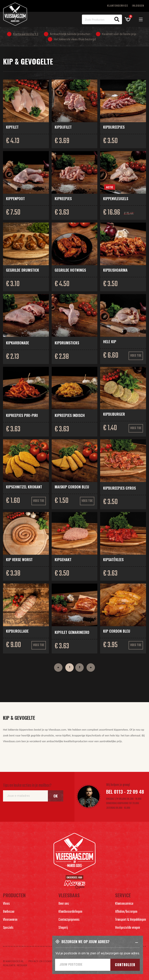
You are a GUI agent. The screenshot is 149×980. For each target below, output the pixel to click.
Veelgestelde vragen (128, 928)
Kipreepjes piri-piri (22, 415)
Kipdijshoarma (115, 270)
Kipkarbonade (18, 343)
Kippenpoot (15, 199)
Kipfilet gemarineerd (72, 632)
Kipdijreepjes (114, 127)
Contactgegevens (69, 920)
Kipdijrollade (17, 631)
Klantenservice (118, 6)
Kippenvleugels (116, 199)
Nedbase (22, 965)
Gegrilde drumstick (23, 270)
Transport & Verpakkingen (131, 920)
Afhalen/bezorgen (126, 912)
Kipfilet (12, 127)
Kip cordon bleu (117, 631)
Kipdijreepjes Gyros (119, 488)
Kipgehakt (63, 560)
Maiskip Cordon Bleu (72, 487)
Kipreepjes (63, 199)
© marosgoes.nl (13, 961)
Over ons (64, 904)
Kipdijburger (114, 414)
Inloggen (138, 6)
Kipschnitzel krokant (24, 487)
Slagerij (63, 928)
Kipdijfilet (63, 127)
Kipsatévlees (113, 560)
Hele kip (110, 342)
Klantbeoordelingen (70, 912)
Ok (56, 796)
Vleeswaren (10, 920)
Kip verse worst (19, 560)
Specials (8, 928)
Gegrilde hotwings (70, 270)
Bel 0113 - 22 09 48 (125, 791)
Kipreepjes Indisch (70, 415)
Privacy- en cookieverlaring (46, 961)
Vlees (6, 904)
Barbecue (9, 912)
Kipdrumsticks (67, 343)
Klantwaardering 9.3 (26, 34)
